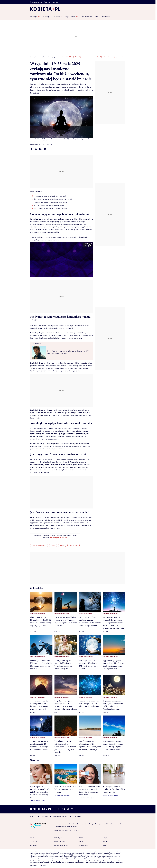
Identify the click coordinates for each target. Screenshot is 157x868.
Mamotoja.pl (58, 838)
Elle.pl (32, 838)
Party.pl (81, 838)
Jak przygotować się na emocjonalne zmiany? (49, 205)
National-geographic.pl (61, 845)
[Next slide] (125, 774)
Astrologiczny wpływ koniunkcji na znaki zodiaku (51, 202)
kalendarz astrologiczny (39, 545)
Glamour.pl (33, 842)
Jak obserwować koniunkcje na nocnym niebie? (50, 209)
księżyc (53, 545)
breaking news (73, 545)
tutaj (46, 866)
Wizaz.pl (105, 842)
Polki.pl (81, 842)
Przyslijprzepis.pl (83, 845)
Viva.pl (105, 838)
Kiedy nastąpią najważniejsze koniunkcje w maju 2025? (53, 199)
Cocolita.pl (33, 845)
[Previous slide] (31, 774)
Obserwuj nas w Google (58, 538)
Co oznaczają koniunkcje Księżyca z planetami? (50, 196)
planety (62, 545)
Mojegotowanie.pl (60, 842)
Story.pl (105, 845)
